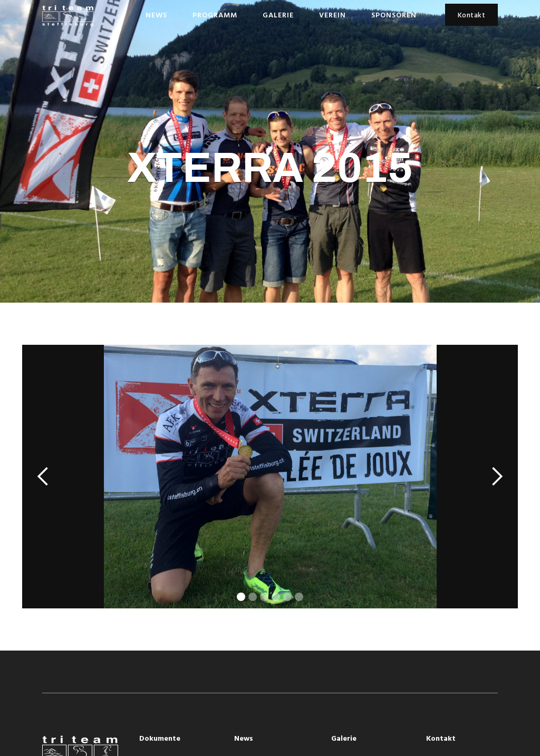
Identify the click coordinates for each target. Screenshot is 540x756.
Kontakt (472, 16)
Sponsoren (394, 16)
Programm (215, 16)
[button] (43, 477)
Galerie (278, 16)
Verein (332, 16)
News (156, 16)
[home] (68, 16)
